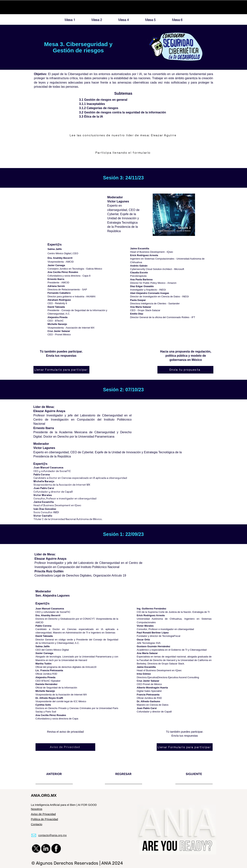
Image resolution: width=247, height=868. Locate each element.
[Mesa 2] (97, 20)
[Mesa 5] (150, 20)
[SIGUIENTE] (194, 774)
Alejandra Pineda (45, 677)
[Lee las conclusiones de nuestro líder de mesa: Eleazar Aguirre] (124, 135)
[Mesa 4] (124, 20)
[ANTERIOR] (54, 774)
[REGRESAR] (123, 774)
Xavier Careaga (44, 653)
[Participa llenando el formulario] (123, 153)
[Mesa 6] (177, 20)
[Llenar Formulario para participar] (61, 370)
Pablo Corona (42, 475)
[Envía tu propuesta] (185, 370)
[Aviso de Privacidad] (65, 747)
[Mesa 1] (70, 20)
